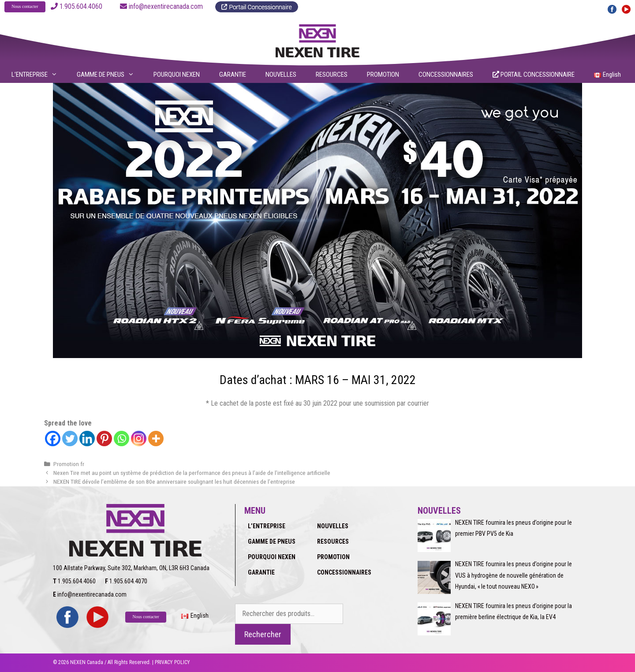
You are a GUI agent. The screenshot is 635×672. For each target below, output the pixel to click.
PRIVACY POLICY (172, 662)
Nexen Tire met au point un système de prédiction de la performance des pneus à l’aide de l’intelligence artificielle (192, 473)
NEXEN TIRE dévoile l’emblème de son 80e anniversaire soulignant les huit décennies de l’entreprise (174, 482)
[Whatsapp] (121, 439)
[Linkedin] (87, 439)
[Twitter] (70, 439)
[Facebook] (53, 439)
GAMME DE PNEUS (111, 75)
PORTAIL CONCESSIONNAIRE (534, 75)
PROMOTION (383, 75)
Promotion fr (69, 464)
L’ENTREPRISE (40, 75)
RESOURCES (332, 75)
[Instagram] (139, 439)
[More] (156, 439)
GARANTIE (233, 75)
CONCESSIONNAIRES (446, 75)
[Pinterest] (104, 439)
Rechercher (263, 634)
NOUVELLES (281, 75)
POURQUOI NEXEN (177, 75)
